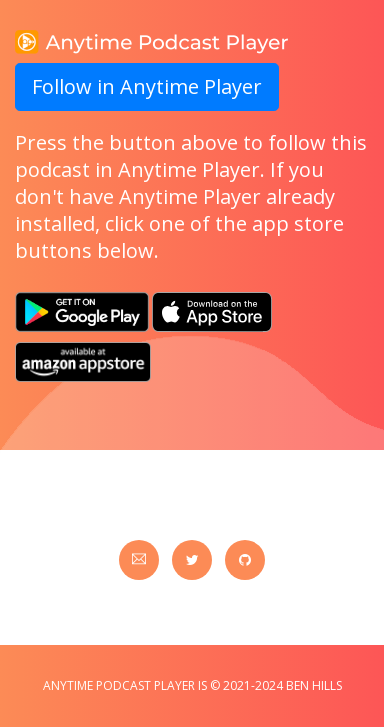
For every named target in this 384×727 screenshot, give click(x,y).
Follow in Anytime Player (147, 86)
